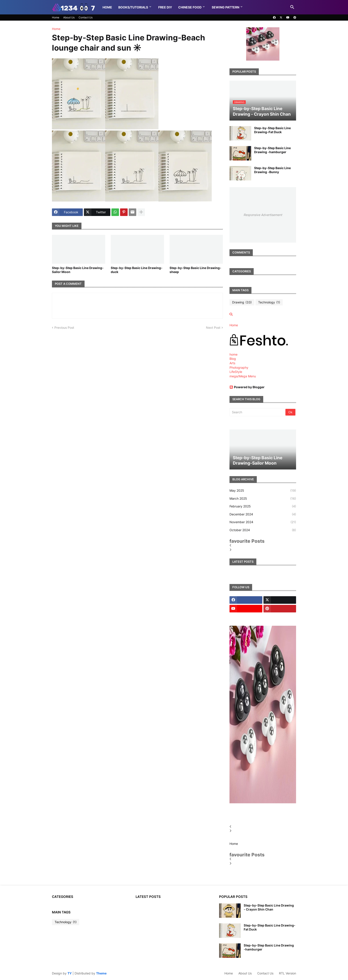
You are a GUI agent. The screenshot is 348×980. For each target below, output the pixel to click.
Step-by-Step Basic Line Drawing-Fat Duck (272, 130)
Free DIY (165, 7)
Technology (269, 302)
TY (70, 973)
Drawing (242, 302)
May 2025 (263, 491)
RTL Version (288, 973)
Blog (233, 359)
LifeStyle (236, 372)
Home (107, 7)
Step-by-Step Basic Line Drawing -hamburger (272, 150)
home (233, 354)
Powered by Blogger (247, 387)
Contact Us (86, 17)
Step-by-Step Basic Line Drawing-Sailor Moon (78, 270)
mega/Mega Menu (243, 376)
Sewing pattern (225, 7)
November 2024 (263, 522)
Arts (232, 363)
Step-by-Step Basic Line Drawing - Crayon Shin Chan (269, 907)
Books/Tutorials (133, 7)
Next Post (213, 328)
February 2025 (263, 506)
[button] (292, 7)
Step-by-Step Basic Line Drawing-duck (137, 270)
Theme (101, 973)
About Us (69, 17)
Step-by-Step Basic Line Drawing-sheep (195, 270)
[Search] (258, 412)
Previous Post (64, 328)
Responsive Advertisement (263, 215)
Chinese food (190, 7)
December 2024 (263, 514)
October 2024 (263, 530)
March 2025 (263, 499)
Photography (239, 367)
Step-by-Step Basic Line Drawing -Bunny (272, 170)
